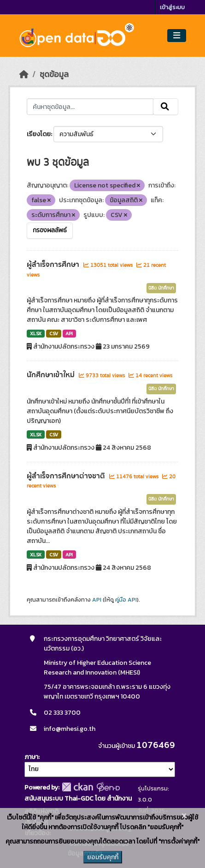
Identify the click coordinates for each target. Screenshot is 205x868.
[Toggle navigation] (177, 36)
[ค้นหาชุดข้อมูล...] (90, 107)
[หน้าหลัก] (24, 74)
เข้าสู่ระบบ (172, 7)
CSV (54, 333)
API (69, 333)
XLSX (36, 333)
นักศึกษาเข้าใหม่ (52, 375)
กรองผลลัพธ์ (50, 230)
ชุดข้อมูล (54, 74)
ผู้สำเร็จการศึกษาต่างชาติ (67, 476)
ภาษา (31, 757)
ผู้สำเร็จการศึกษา (54, 265)
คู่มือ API (126, 600)
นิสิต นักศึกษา (161, 288)
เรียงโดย (39, 134)
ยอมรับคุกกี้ (103, 857)
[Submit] (166, 107)
